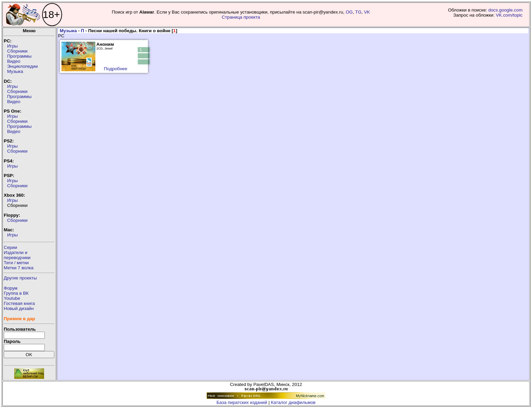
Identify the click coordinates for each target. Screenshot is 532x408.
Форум (11, 288)
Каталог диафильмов (293, 402)
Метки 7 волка (19, 268)
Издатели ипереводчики (17, 255)
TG (358, 12)
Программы (19, 56)
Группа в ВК (16, 293)
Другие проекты (20, 278)
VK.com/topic (509, 15)
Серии (10, 247)
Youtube (12, 298)
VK (367, 12)
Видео (14, 61)
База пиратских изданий (242, 402)
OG (349, 12)
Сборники (17, 51)
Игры (12, 46)
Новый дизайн (19, 308)
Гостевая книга (19, 303)
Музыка (15, 71)
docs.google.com (505, 10)
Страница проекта (241, 17)
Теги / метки (16, 263)
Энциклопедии (22, 66)
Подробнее (116, 69)
